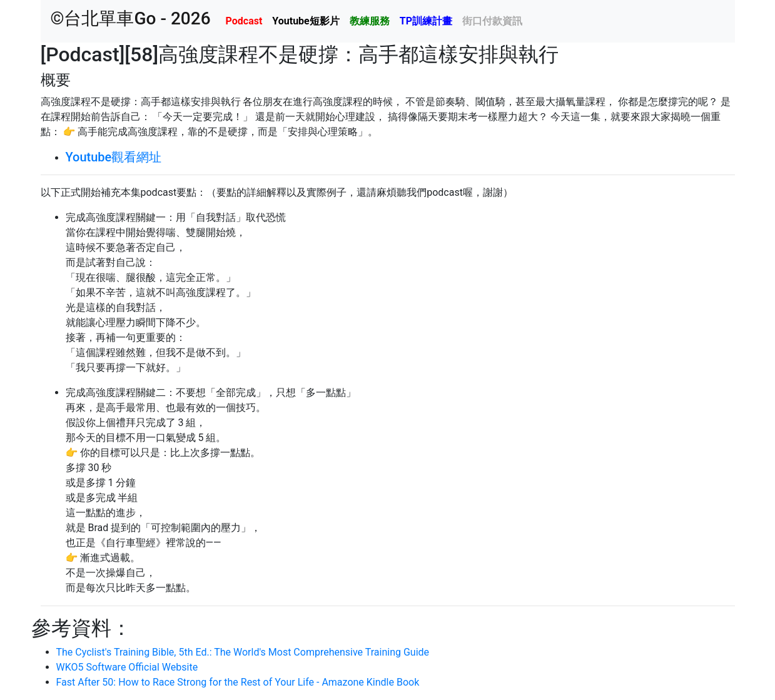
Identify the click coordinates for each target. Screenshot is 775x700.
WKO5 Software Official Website (127, 667)
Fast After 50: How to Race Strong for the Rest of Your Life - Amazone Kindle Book (238, 682)
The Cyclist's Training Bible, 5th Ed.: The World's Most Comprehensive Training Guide (243, 652)
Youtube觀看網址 (114, 157)
